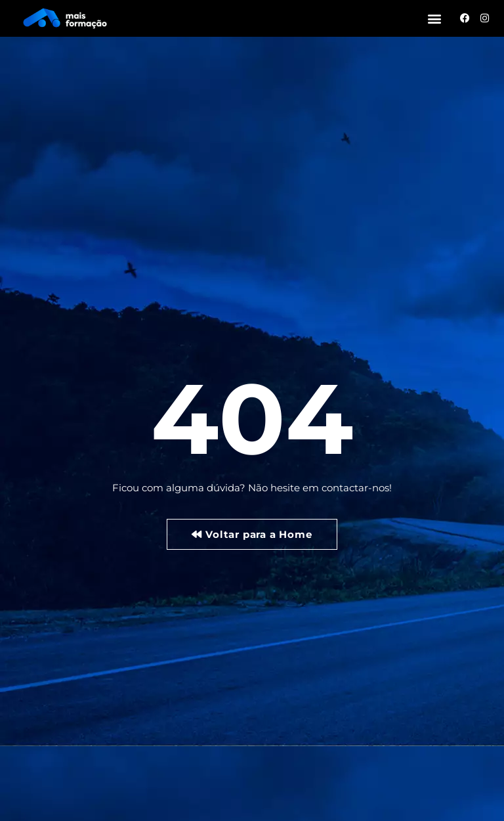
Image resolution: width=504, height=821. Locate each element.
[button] (435, 18)
